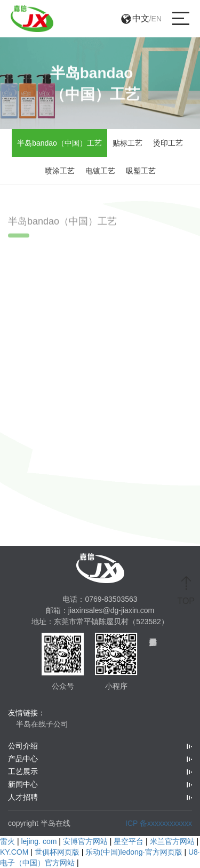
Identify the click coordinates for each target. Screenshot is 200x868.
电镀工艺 (100, 171)
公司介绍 (23, 746)
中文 (141, 18)
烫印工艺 (168, 143)
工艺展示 (23, 771)
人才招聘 (23, 797)
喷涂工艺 (60, 171)
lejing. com (39, 841)
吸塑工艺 (141, 171)
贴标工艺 (127, 143)
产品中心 (23, 759)
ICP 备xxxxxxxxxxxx (159, 823)
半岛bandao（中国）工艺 (59, 143)
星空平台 (129, 841)
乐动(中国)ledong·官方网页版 (134, 852)
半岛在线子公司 (42, 724)
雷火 (7, 841)
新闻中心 (23, 784)
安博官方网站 (85, 841)
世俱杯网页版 (57, 852)
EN (157, 19)
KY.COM (14, 852)
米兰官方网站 (172, 841)
